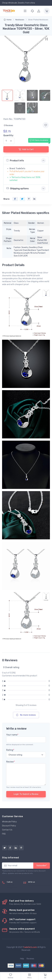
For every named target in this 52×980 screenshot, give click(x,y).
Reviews (30, 959)
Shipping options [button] (17, 188)
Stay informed (10, 858)
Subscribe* (42, 866)
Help (22, 959)
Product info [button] (15, 160)
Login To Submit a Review (26, 794)
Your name (12, 735)
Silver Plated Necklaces (38, 20)
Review (10, 762)
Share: (7, 199)
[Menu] (25, 11)
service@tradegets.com (39, 885)
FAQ (4, 834)
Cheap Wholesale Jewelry (13, 3)
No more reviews (26, 715)
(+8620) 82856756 (12, 886)
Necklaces (20, 20)
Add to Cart (26, 149)
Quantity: (8, 135)
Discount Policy (9, 826)
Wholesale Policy (9, 822)
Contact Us (7, 830)
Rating (10, 750)
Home (8, 20)
